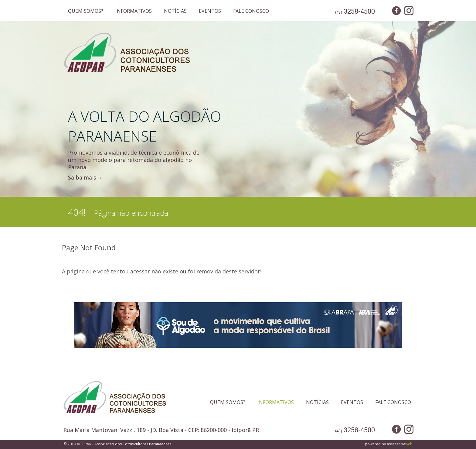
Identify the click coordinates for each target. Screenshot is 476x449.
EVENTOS (210, 11)
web (409, 444)
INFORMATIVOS (134, 11)
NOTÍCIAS (175, 11)
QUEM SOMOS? (86, 11)
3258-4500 (359, 11)
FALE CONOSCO (251, 11)
